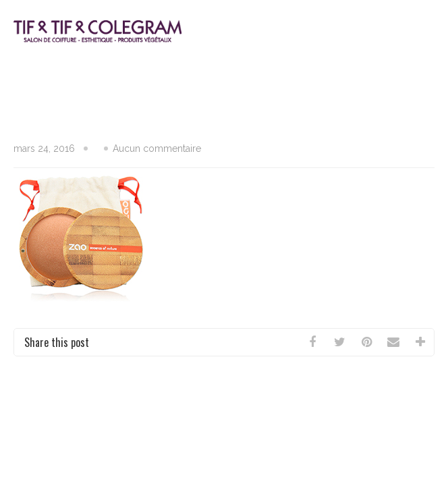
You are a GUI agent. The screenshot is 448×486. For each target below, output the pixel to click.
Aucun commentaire (157, 148)
